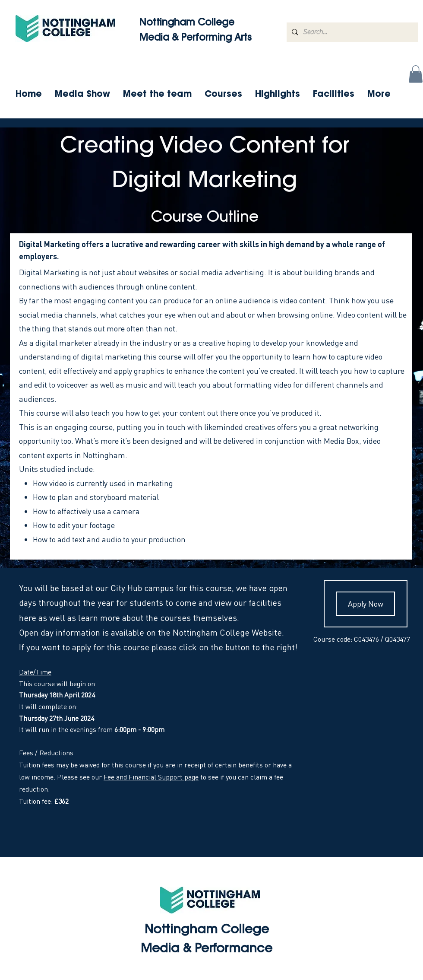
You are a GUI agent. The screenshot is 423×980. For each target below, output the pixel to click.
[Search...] (352, 32)
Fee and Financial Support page (151, 777)
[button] (416, 74)
